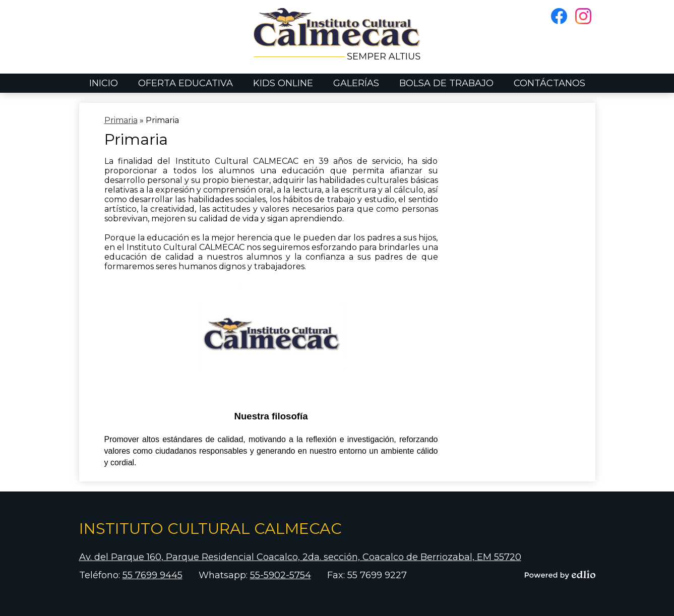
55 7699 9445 (152, 575)
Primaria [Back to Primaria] (121, 120)
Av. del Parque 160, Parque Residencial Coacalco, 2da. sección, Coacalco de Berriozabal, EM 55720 (300, 557)
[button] (186, 83)
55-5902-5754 (281, 575)
